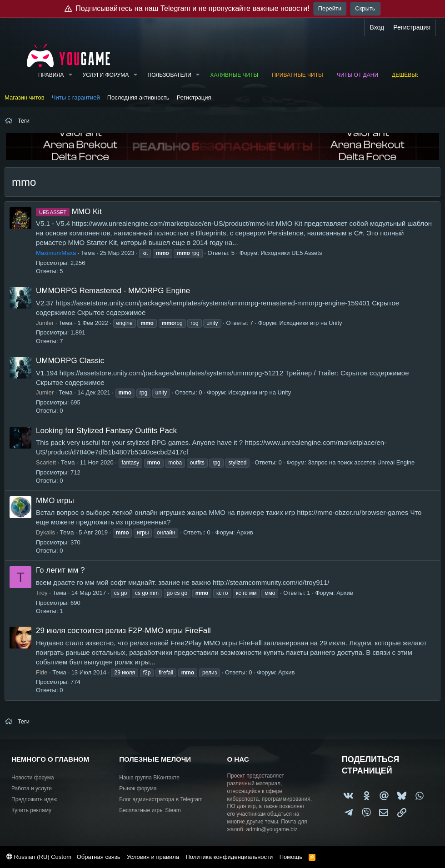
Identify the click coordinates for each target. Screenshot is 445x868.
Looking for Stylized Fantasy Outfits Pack (106, 431)
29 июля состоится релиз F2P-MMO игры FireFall (123, 631)
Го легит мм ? (60, 570)
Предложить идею (35, 799)
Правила (51, 75)
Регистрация (194, 97)
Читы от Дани (357, 75)
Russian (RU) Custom (39, 857)
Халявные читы (234, 75)
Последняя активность (138, 97)
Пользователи (170, 75)
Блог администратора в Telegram (161, 799)
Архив (245, 532)
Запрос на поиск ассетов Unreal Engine (361, 462)
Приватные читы (297, 75)
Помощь (291, 857)
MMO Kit (69, 212)
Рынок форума (138, 788)
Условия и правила (153, 857)
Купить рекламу (31, 810)
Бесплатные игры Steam (150, 810)
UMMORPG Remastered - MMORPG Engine (113, 291)
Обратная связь (99, 857)
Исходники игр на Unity (310, 323)
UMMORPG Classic (70, 361)
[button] (70, 75)
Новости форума (33, 778)
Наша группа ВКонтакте (149, 778)
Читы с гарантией (76, 97)
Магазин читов (25, 97)
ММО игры (55, 501)
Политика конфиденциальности (229, 857)
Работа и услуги (32, 788)
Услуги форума (106, 75)
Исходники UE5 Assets (291, 253)
